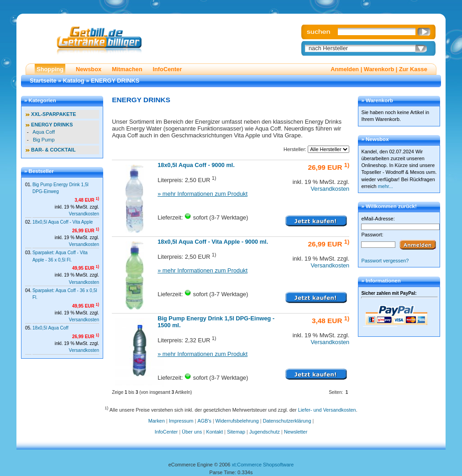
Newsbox (89, 69)
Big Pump (44, 140)
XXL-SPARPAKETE (54, 114)
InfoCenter (167, 69)
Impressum (181, 421)
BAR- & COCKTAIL (53, 150)
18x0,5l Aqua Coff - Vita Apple (63, 222)
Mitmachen (127, 69)
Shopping (50, 69)
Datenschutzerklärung (287, 421)
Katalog (74, 81)
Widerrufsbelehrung (237, 421)
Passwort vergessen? (385, 261)
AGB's (205, 421)
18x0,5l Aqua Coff (50, 328)
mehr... (386, 186)
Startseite (43, 81)
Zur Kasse (413, 69)
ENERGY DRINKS (115, 81)
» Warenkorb (377, 100)
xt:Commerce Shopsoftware (263, 465)
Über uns (192, 432)
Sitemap (236, 432)
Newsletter (296, 432)
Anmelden (345, 69)
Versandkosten (84, 214)
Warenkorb (379, 69)
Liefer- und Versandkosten (327, 410)
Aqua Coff (44, 132)
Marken (157, 421)
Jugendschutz (265, 432)
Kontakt (214, 432)
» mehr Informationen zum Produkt (202, 194)
